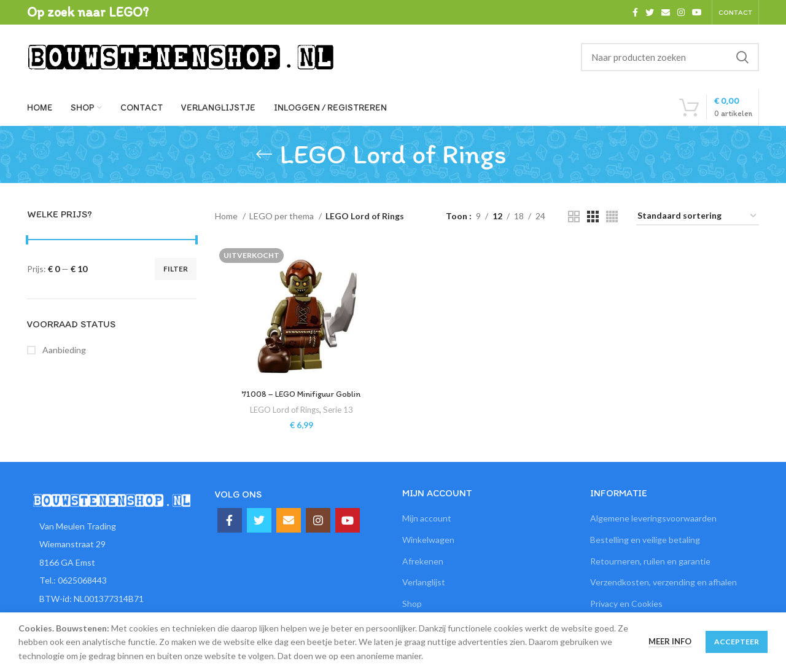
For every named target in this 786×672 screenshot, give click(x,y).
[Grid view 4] (612, 217)
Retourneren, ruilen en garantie (650, 561)
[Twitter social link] (650, 12)
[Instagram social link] (681, 12)
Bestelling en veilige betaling (645, 540)
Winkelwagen (428, 540)
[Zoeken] (670, 57)
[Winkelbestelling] (698, 217)
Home (227, 216)
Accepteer (737, 642)
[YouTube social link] (697, 12)
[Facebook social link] (635, 12)
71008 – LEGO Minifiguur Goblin (302, 394)
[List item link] (112, 580)
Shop (412, 604)
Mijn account (427, 518)
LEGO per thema (282, 216)
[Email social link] (666, 12)
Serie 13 (338, 410)
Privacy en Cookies (626, 604)
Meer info (670, 641)
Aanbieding (63, 350)
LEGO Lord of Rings (285, 410)
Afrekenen (423, 561)
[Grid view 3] (593, 217)
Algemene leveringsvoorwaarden (653, 518)
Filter (176, 269)
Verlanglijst (424, 582)
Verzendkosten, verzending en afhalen (663, 582)
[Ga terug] (264, 154)
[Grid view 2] (574, 217)
